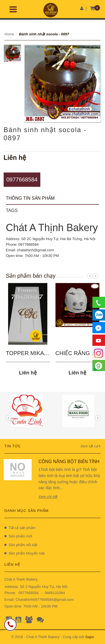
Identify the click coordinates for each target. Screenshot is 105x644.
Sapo (90, 637)
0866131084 (55, 593)
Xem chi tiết (48, 497)
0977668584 (22, 180)
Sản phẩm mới (18, 536)
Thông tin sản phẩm (30, 198)
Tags (12, 211)
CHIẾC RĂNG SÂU (79, 353)
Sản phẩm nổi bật (21, 545)
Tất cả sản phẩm (20, 528)
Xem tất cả (90, 446)
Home (9, 34)
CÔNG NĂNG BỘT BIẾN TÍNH (69, 462)
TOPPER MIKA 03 (29, 353)
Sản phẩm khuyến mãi (25, 553)
